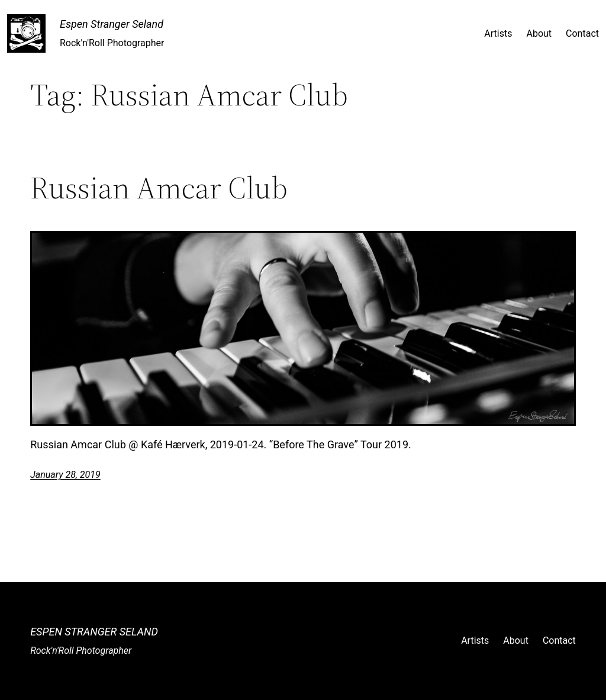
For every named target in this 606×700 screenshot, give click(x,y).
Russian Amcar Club (159, 188)
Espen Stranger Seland (112, 24)
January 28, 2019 (65, 475)
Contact (582, 33)
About (539, 33)
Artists (498, 33)
